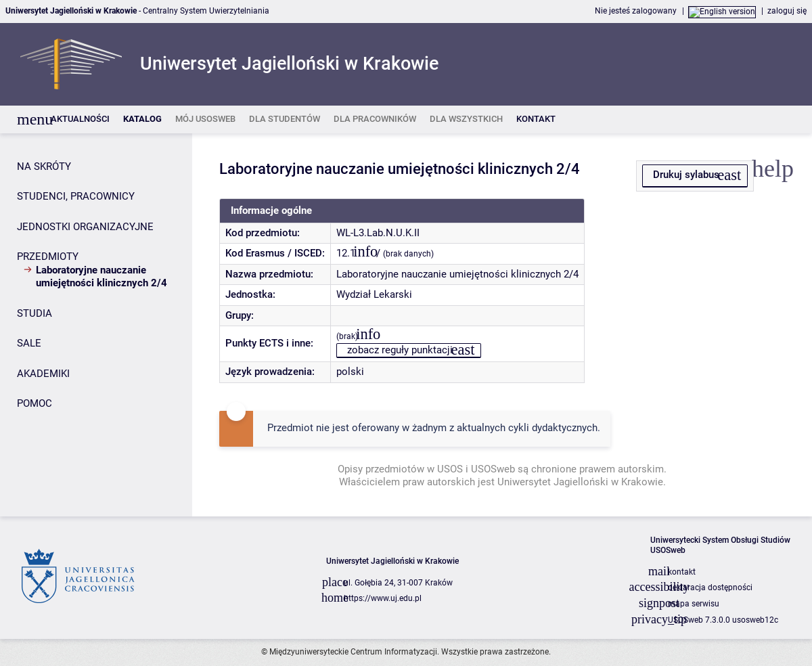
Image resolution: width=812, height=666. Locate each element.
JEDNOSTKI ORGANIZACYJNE (85, 227)
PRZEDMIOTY (48, 257)
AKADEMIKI (43, 374)
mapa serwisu (694, 604)
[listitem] (80, 119)
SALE (29, 343)
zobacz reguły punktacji (400, 350)
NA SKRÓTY (44, 166)
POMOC (35, 403)
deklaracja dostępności (710, 587)
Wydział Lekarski (374, 294)
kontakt (682, 572)
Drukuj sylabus (686, 175)
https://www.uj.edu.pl (383, 598)
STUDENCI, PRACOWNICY (76, 196)
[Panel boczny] (96, 325)
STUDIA (35, 313)
